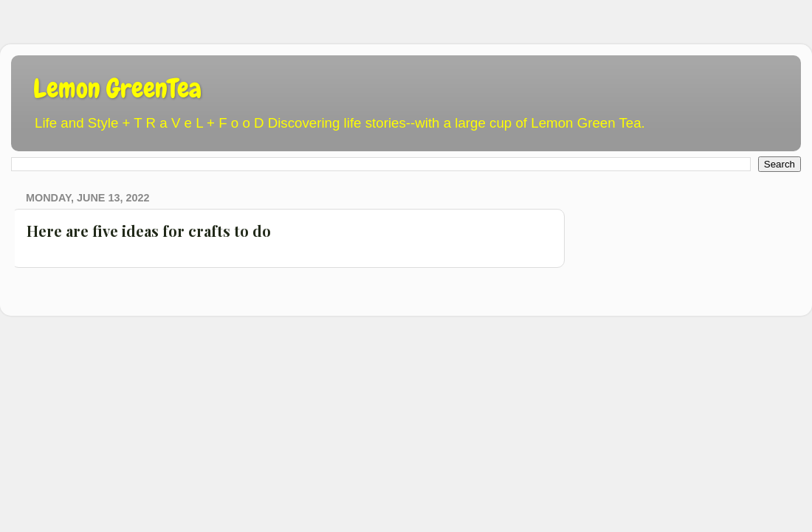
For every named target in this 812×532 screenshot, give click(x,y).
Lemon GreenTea (117, 89)
